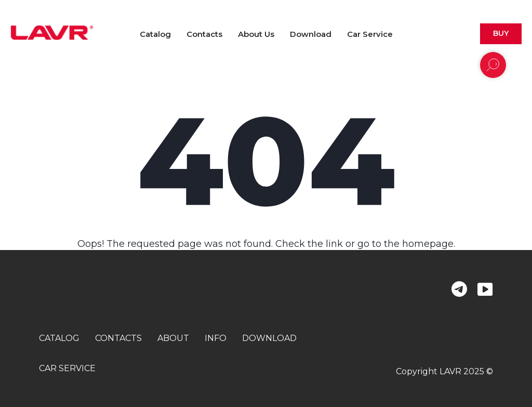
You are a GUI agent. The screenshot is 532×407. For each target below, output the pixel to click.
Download (311, 34)
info (216, 338)
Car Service (370, 34)
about (173, 338)
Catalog (155, 34)
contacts (118, 338)
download (269, 338)
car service (67, 368)
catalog (59, 338)
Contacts (204, 34)
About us (256, 34)
